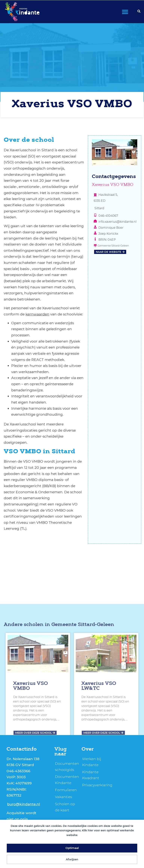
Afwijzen (72, 859)
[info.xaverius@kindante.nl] (95, 221)
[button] (125, 12)
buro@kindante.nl (24, 804)
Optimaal (72, 848)
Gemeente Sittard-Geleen (83, 710)
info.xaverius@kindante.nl (117, 222)
